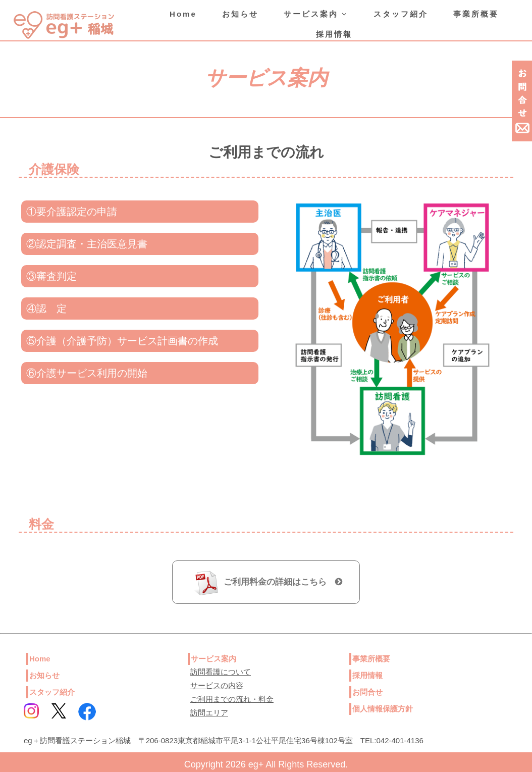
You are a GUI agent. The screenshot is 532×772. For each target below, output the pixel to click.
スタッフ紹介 (401, 14)
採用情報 (334, 34)
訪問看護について (221, 672)
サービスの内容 (217, 685)
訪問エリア (209, 713)
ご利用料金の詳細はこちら (283, 582)
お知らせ (240, 14)
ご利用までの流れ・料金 (232, 699)
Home (183, 14)
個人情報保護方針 (383, 709)
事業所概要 (476, 14)
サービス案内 (316, 14)
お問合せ (367, 692)
